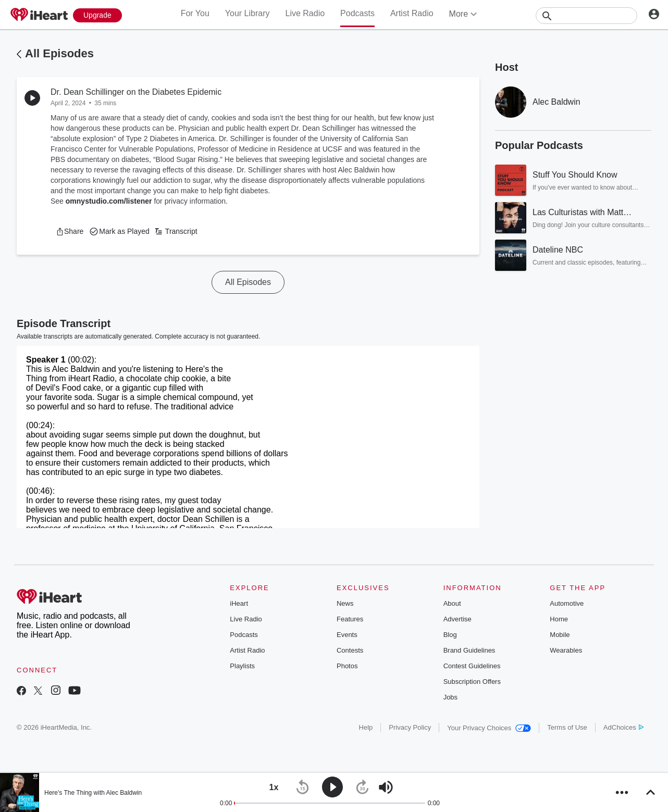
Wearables (566, 650)
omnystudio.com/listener (109, 201)
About (452, 603)
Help (366, 727)
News (345, 603)
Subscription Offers (472, 682)
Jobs (450, 697)
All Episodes (59, 53)
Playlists (242, 666)
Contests (350, 650)
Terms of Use (567, 727)
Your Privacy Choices (489, 728)
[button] (70, 231)
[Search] (586, 16)
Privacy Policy (410, 727)
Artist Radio (412, 13)
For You (195, 13)
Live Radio (305, 13)
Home (559, 619)
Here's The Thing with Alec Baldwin (93, 793)
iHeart (239, 603)
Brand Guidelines (469, 650)
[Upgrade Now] (97, 15)
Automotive (567, 603)
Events (347, 635)
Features (350, 619)
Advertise (457, 619)
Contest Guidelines (472, 666)
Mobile (560, 635)
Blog (450, 635)
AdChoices (623, 727)
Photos (347, 666)
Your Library (248, 13)
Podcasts (357, 13)
